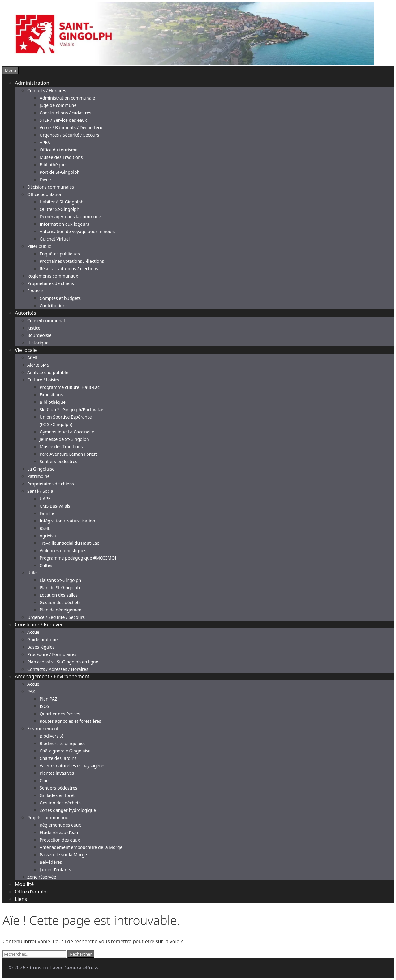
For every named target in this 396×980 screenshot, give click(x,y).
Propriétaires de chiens (51, 283)
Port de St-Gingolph (60, 172)
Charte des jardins (58, 758)
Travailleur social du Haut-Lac (69, 543)
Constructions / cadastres (65, 113)
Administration (32, 83)
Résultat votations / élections (69, 268)
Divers (46, 179)
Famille (47, 513)
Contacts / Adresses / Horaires (58, 669)
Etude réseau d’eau (59, 832)
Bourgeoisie (39, 335)
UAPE (45, 499)
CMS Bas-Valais (55, 506)
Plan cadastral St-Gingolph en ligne (63, 662)
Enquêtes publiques (60, 254)
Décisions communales (51, 187)
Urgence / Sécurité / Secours (56, 617)
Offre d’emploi (31, 892)
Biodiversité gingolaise (63, 743)
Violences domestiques (63, 550)
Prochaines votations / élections (72, 261)
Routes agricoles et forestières (70, 721)
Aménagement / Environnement (52, 676)
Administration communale (67, 98)
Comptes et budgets (60, 298)
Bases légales (41, 647)
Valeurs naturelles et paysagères (73, 766)
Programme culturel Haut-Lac (70, 387)
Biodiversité (52, 736)
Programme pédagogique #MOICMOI (78, 558)
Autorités (26, 313)
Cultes (46, 565)
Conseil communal (46, 320)
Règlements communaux (53, 276)
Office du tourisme (59, 150)
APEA (45, 142)
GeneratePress (81, 968)
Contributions (54, 306)
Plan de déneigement (61, 610)
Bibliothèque (53, 165)
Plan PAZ (48, 699)
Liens (21, 899)
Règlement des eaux (60, 825)
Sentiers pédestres (58, 461)
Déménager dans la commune (70, 217)
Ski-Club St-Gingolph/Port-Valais (72, 409)
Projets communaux (48, 818)
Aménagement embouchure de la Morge (81, 847)
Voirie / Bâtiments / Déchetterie (71, 128)
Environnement (43, 729)
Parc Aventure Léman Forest (68, 454)
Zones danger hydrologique (68, 810)
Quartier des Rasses (60, 714)
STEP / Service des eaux (63, 120)
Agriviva (48, 536)
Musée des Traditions (61, 157)
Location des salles (59, 595)
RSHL (45, 528)
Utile (32, 573)
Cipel (45, 780)
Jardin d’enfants (55, 869)
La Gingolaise (41, 469)
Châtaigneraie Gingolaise (65, 751)
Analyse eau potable (48, 372)
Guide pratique (42, 639)
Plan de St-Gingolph (60, 588)
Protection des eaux (60, 840)
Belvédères (51, 862)
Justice (34, 328)
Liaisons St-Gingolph (60, 580)
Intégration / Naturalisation (67, 521)
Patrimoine (39, 476)
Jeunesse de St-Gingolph (64, 439)
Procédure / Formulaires (52, 654)
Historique (38, 343)
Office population (45, 194)
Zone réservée (42, 877)
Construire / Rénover (39, 624)
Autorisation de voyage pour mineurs (77, 231)
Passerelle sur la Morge (63, 855)
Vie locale (26, 350)
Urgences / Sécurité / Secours (69, 135)
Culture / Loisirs (43, 380)
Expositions (51, 395)
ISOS (44, 706)
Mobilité (24, 884)
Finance (35, 291)
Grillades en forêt (57, 795)
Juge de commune (58, 105)
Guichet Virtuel (55, 239)
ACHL (33, 358)
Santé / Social (41, 491)
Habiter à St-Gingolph (62, 202)
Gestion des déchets (60, 602)
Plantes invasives (57, 773)
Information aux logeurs (64, 224)
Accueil (34, 632)
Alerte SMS (38, 365)
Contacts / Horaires (47, 90)
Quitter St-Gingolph (59, 209)
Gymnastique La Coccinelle (67, 432)
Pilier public (39, 246)
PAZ (31, 691)
